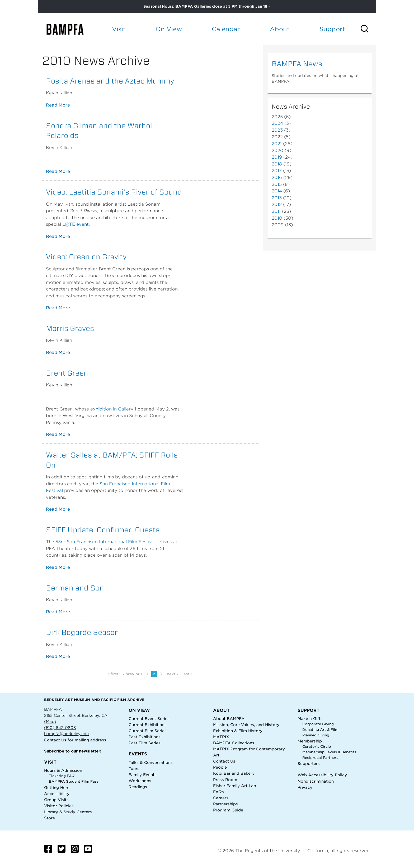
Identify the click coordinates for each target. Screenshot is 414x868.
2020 (277, 151)
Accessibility (57, 794)
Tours (134, 768)
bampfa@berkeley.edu (66, 734)
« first (113, 674)
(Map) (50, 721)
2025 (277, 117)
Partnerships (225, 804)
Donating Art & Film (320, 730)
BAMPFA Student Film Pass (74, 781)
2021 (277, 144)
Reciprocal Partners (320, 758)
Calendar (226, 29)
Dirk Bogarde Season (83, 632)
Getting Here (57, 788)
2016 (277, 177)
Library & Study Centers (68, 812)
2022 (277, 137)
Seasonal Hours (158, 6)
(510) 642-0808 (60, 728)
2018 (277, 164)
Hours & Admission (63, 770)
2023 (277, 130)
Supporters (309, 763)
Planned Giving (316, 735)
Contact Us (55, 740)
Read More (58, 105)
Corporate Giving (318, 724)
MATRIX (221, 737)
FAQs (218, 792)
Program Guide (228, 810)
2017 (277, 171)
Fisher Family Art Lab (235, 786)
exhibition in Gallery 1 (113, 409)
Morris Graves (70, 328)
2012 (277, 204)
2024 (277, 123)
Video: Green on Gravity (86, 257)
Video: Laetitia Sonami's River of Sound (114, 192)
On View (169, 29)
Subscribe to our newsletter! (73, 751)
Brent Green (67, 373)
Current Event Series (149, 719)
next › (172, 674)
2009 (278, 225)
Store (50, 818)
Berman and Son (75, 588)
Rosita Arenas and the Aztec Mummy (110, 81)
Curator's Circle (317, 747)
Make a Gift (309, 719)
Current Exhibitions (148, 725)
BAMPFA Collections (234, 743)
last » (187, 674)
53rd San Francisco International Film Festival (105, 542)
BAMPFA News (297, 64)
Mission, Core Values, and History (246, 725)
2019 (277, 157)
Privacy (305, 787)
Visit (119, 29)
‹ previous (133, 674)
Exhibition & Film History (238, 731)
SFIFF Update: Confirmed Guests (103, 530)
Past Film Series (145, 743)
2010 (277, 218)
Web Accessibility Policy (322, 775)
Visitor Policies (59, 806)
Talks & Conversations (151, 762)
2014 (277, 191)
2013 (277, 198)
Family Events (143, 775)
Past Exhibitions (145, 737)
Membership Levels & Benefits (329, 752)
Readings (138, 787)
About (280, 29)
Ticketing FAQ (62, 776)
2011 (276, 211)
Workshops (140, 781)
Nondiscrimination (316, 781)
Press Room (225, 780)
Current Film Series (148, 731)
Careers (221, 798)
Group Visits (56, 800)
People (220, 767)
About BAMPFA (229, 719)
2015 (277, 184)
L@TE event (76, 224)
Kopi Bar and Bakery (234, 773)
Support (332, 29)
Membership (310, 741)
